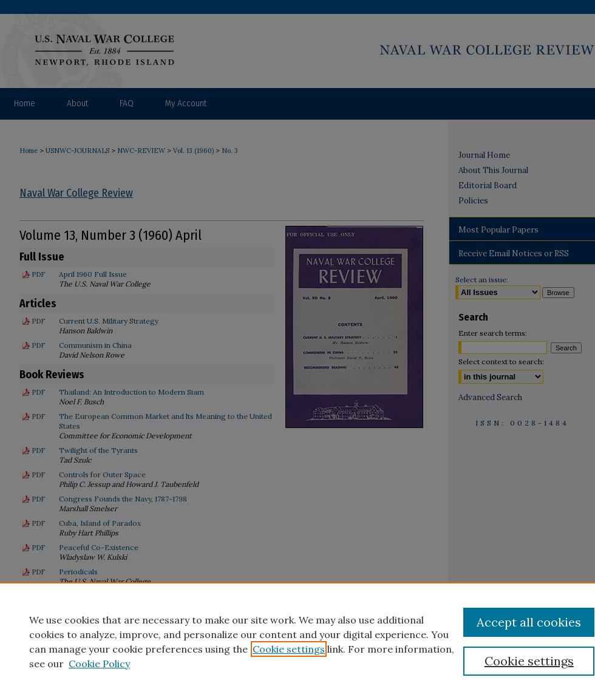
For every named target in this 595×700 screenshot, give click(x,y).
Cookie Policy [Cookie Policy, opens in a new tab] (99, 664)
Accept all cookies (529, 622)
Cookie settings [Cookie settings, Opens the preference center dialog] (529, 661)
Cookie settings (289, 649)
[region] (297, 641)
